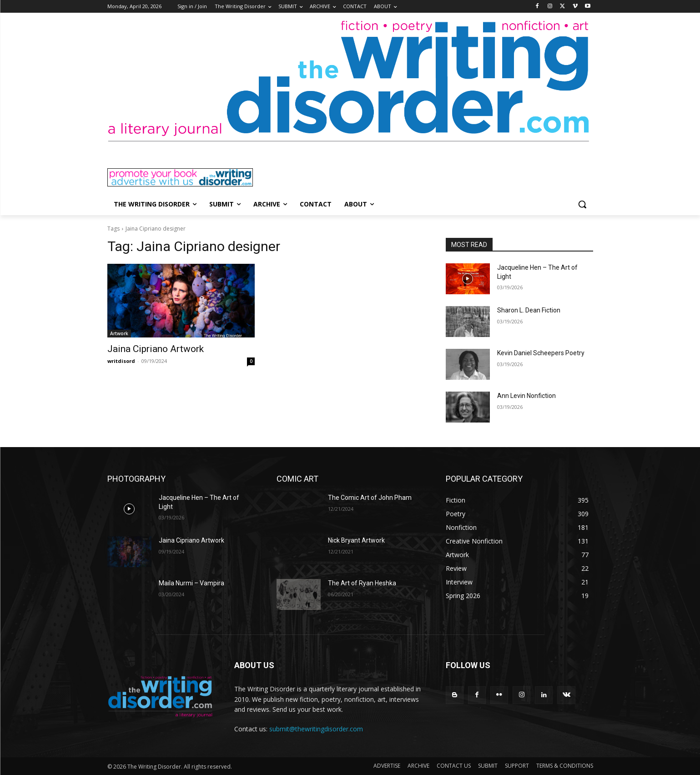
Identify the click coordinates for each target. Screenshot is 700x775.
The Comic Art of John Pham (370, 498)
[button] (582, 204)
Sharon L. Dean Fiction (529, 310)
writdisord (121, 361)
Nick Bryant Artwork (356, 540)
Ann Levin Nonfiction (526, 396)
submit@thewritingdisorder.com (316, 729)
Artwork (119, 333)
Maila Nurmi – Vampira (191, 583)
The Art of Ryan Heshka (362, 583)
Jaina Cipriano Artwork (156, 349)
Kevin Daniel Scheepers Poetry (541, 353)
